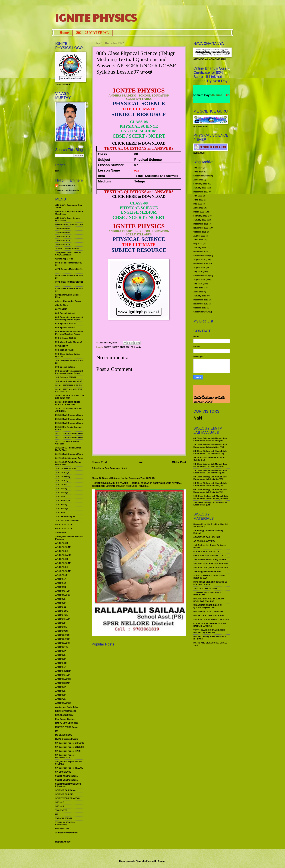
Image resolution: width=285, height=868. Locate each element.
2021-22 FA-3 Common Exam (69, 423)
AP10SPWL (61, 699)
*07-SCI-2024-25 (63, 232)
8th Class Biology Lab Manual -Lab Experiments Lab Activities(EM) (210, 478)
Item (101, 176)
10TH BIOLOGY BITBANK (205, 588)
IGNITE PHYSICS (96, 17)
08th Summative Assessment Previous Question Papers (69, 318)
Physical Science (148, 160)
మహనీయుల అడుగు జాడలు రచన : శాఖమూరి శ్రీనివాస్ (209, 389)
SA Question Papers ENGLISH (70, 747)
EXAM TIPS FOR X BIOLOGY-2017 (210, 556)
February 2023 (200, 184)
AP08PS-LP (61, 579)
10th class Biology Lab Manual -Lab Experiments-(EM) (210, 504)
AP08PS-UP (61, 583)
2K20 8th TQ (61, 489)
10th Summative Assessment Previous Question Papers (69, 372)
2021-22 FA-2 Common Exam (69, 419)
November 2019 (201, 264)
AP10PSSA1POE (63, 679)
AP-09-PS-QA (62, 567)
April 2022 (198, 208)
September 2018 (201, 276)
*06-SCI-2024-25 (63, 228)
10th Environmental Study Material (210, 560)
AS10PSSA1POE (63, 703)
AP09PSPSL (61, 627)
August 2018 (199, 280)
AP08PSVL (60, 599)
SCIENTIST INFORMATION (68, 798)
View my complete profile (67, 190)
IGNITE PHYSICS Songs (67, 727)
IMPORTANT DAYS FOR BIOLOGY (210, 612)
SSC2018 (60, 806)
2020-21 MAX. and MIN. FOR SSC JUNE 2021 (69, 390)
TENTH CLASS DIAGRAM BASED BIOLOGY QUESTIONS (209, 631)
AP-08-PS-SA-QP (63, 555)
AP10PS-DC (61, 663)
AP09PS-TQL (61, 615)
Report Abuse (63, 842)
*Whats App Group (64, 259)
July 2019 (198, 272)
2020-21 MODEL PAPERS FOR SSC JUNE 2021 (70, 397)
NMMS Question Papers (67, 739)
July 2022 (198, 196)
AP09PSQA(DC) (63, 635)
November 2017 (201, 304)
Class (103, 154)
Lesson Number (111, 165)
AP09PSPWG (62, 631)
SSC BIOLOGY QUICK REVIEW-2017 (211, 568)
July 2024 (198, 168)
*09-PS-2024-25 (62, 240)
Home (64, 33)
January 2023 (200, 188)
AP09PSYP (60, 659)
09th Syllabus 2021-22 (66, 338)
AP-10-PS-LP (61, 575)
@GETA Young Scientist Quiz (69, 224)
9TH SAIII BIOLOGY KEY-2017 (208, 552)
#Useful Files (61, 305)
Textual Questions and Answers (156, 176)
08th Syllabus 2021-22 (66, 324)
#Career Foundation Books (68, 301)
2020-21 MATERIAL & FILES (68, 385)
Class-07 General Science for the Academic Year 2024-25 (123, 478)
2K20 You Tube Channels (67, 521)
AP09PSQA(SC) (63, 639)
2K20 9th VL (61, 513)
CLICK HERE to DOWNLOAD (139, 143)
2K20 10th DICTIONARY (66, 469)
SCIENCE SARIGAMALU (67, 790)
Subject (104, 160)
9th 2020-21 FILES (64, 529)
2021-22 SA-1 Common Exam (69, 433)
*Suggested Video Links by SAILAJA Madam (68, 254)
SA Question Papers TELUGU (69, 768)
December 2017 (201, 300)
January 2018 (200, 296)
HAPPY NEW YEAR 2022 (67, 723)
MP (57, 731)
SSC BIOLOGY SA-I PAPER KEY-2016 (211, 620)
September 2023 (201, 176)
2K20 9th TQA (62, 509)
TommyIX (141, 861)
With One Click (62, 829)
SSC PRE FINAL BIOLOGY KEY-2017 (211, 564)
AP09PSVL (60, 655)
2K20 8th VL (61, 497)
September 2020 (201, 256)
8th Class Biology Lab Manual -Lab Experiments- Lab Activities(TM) (210, 452)
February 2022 (200, 216)
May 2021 (198, 244)
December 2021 (201, 224)
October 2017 (200, 308)
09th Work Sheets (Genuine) (69, 342)
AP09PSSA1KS (62, 643)
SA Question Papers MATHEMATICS (65, 756)
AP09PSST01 (62, 647)
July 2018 (198, 284)
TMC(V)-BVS (61, 810)
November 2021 (201, 228)
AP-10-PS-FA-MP (63, 571)
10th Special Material (65, 367)
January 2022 (200, 220)
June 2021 (198, 240)
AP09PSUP (61, 651)
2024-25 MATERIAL (92, 33)
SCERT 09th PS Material (67, 776)
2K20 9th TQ (61, 505)
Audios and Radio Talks (67, 707)
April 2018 (198, 292)
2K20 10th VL (62, 485)
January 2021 (200, 248)
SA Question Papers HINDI (68, 751)
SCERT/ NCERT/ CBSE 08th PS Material (123, 347)
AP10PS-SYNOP (63, 671)
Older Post (179, 462)
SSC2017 (60, 802)
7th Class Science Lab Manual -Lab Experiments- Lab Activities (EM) (210, 472)
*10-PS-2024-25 (62, 244)
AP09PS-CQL (62, 611)
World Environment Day (206, 95)
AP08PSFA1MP (62, 591)
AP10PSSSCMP (63, 683)
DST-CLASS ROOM (64, 715)
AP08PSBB (61, 587)
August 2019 (199, 268)
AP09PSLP (60, 623)
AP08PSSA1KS (62, 595)
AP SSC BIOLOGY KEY (204, 541)
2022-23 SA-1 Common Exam (69, 458)
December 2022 (201, 192)
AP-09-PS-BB (62, 559)
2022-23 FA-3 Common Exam (69, 454)
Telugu (140, 181)
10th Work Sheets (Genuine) (69, 381)
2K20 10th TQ (62, 481)
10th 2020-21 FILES (64, 350)
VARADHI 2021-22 (64, 818)
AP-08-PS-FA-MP (63, 547)
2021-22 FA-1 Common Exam (69, 415)
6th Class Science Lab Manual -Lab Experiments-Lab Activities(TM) (210, 439)
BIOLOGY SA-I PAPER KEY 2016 (209, 616)
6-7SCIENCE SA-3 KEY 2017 (207, 537)
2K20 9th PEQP (63, 501)
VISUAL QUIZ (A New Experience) (65, 823)
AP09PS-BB (61, 607)
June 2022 (198, 200)
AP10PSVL (60, 691)
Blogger (162, 861)
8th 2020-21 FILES (64, 525)
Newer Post (99, 462)
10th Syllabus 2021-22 (66, 377)
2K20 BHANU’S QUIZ (65, 517)
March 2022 (199, 212)
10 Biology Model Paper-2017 (207, 572)
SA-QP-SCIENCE (63, 772)
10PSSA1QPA (62, 346)
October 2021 (200, 232)
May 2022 (198, 204)
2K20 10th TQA (62, 473)
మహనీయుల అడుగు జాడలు (67, 833)
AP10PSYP (60, 695)
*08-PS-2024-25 (62, 236)
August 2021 (199, 236)
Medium (104, 181)
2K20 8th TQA (62, 493)
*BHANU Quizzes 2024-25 (67, 248)
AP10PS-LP (61, 667)
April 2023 (198, 180)
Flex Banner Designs (65, 719)
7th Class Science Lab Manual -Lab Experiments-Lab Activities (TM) (210, 446)
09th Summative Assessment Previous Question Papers (69, 333)
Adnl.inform (61, 533)
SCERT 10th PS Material (67, 780)
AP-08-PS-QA (62, 551)
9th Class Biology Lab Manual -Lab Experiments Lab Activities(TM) (210, 491)
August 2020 (199, 260)
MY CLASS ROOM (64, 735)
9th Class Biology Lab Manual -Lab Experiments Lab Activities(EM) (210, 484)
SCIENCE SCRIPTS (64, 794)
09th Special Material (65, 328)
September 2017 (201, 312)
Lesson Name (109, 170)
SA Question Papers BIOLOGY (70, 743)
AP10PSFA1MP (62, 675)
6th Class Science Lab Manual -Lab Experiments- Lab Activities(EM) (210, 465)
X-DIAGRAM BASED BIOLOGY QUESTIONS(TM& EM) (208, 606)
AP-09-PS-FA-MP (63, 563)
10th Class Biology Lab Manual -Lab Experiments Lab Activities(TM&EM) (211, 497)
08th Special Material (65, 313)
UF (57, 814)
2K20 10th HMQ (63, 477)
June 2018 (198, 288)
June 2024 (198, 172)
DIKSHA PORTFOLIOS (66, 711)
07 (136, 165)
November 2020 (201, 252)
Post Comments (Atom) (116, 468)
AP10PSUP (61, 687)
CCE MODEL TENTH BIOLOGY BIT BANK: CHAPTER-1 (210, 625)
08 (136, 154)
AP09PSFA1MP (62, 619)
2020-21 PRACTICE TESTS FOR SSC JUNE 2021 (68, 403)
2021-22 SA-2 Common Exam (69, 437)
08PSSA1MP (61, 309)
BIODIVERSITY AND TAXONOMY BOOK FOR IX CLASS (209, 600)
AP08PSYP (60, 603)
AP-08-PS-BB (62, 543)
